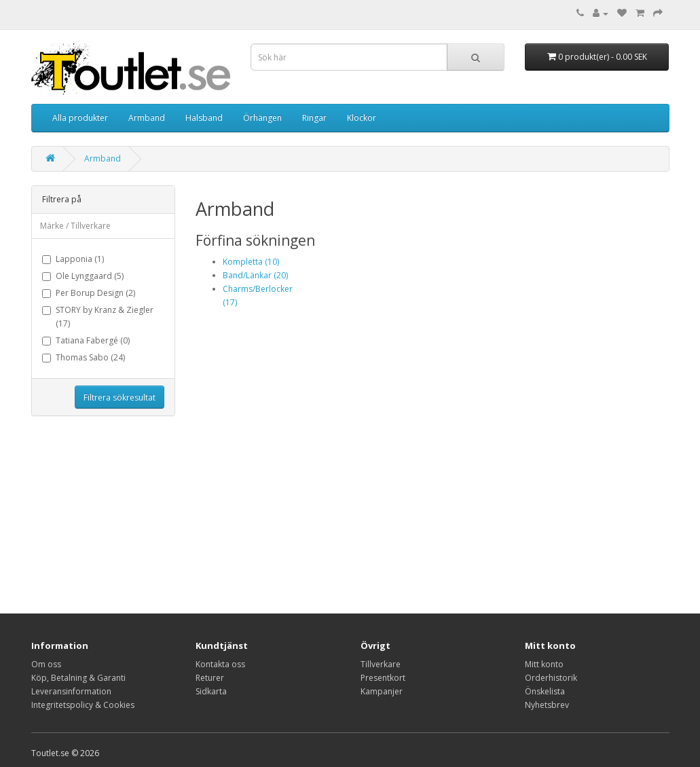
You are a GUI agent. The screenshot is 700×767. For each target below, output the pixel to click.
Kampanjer (382, 691)
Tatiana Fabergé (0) (86, 340)
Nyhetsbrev (547, 705)
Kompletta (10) (251, 262)
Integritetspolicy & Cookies (83, 705)
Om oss (46, 664)
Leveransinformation (71, 691)
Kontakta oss (220, 664)
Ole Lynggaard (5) (83, 276)
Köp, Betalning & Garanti (78, 678)
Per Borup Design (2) (89, 293)
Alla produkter (80, 118)
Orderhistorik (551, 678)
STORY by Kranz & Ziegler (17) (98, 317)
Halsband (204, 118)
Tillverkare (381, 664)
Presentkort (383, 678)
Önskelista (545, 691)
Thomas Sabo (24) (84, 357)
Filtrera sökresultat (119, 397)
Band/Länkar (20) (255, 275)
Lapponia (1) (73, 259)
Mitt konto (544, 664)
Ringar (314, 118)
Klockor (362, 118)
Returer (210, 678)
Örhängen (262, 118)
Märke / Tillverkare (75, 226)
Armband (147, 118)
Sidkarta (211, 691)
